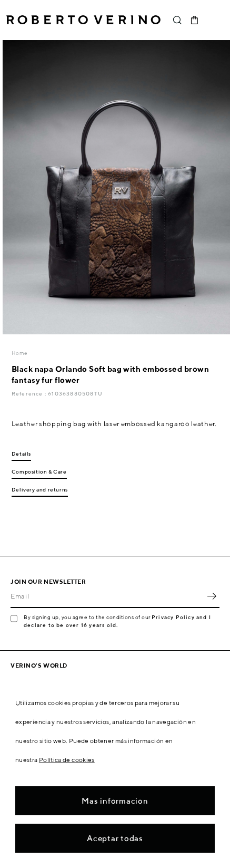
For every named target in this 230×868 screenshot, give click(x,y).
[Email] (107, 596)
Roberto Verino (83, 20)
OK (212, 596)
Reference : (30, 393)
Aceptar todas (115, 838)
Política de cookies (67, 760)
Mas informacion (115, 801)
